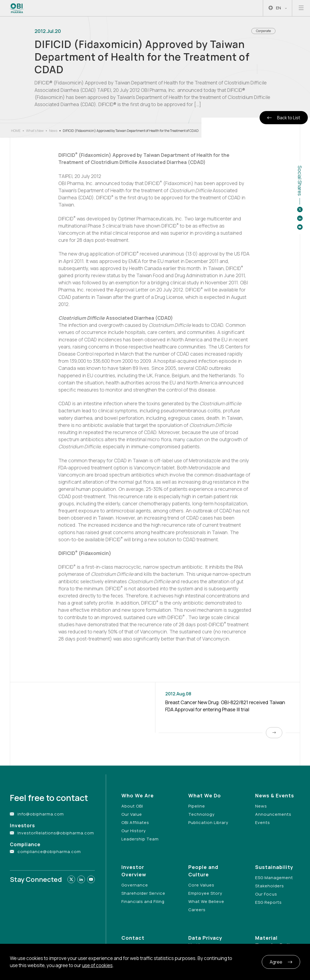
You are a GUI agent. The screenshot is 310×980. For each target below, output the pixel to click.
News (53, 131)
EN (278, 8)
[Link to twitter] (71, 879)
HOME (16, 131)
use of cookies (97, 965)
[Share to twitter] (300, 209)
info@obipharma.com (41, 814)
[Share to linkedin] (300, 218)
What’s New (35, 131)
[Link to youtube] (91, 879)
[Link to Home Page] (17, 8)
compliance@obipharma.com (49, 852)
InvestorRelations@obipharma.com (56, 833)
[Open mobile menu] (301, 8)
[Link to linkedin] (81, 879)
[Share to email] (300, 227)
